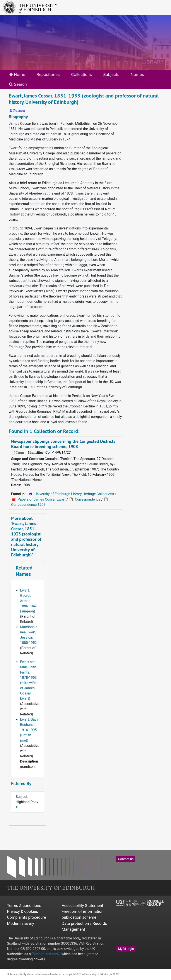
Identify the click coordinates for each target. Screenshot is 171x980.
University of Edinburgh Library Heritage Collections (74, 494)
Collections (81, 74)
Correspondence (88, 499)
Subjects (111, 74)
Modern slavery (21, 923)
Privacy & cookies (23, 911)
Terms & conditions (24, 906)
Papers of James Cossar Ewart (42, 499)
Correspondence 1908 (28, 505)
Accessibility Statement (83, 906)
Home (17, 74)
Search (18, 84)
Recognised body (46, 954)
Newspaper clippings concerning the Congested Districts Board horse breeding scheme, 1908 (63, 444)
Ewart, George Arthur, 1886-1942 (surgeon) (28, 601)
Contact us (126, 859)
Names (137, 74)
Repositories (48, 74)
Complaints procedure (27, 917)
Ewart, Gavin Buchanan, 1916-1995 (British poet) (30, 730)
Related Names (24, 571)
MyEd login (126, 949)
